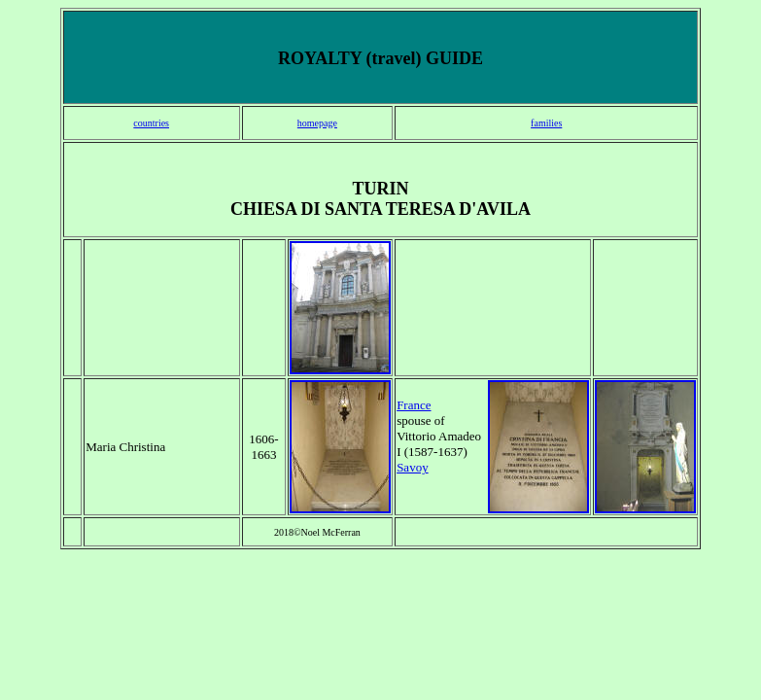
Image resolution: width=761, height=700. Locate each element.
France (414, 405)
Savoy (413, 467)
